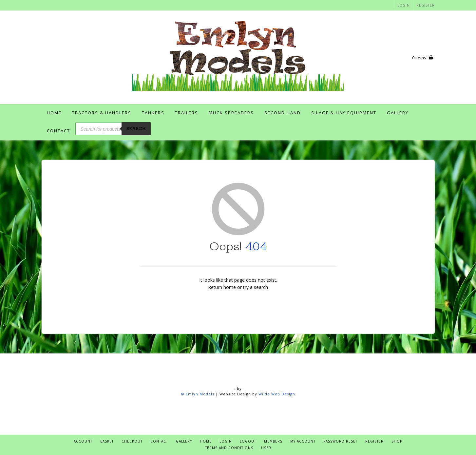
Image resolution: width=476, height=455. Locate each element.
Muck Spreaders (231, 113)
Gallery (398, 113)
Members (273, 441)
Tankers (153, 113)
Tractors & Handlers (102, 113)
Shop (397, 441)
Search (136, 129)
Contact (58, 131)
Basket (107, 441)
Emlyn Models (200, 394)
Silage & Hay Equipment (344, 113)
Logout (248, 441)
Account (83, 441)
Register (426, 5)
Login (404, 5)
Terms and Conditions (229, 448)
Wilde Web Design (277, 394)
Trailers (187, 113)
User (266, 448)
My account (303, 441)
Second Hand (283, 113)
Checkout (132, 441)
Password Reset (340, 441)
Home (54, 113)
